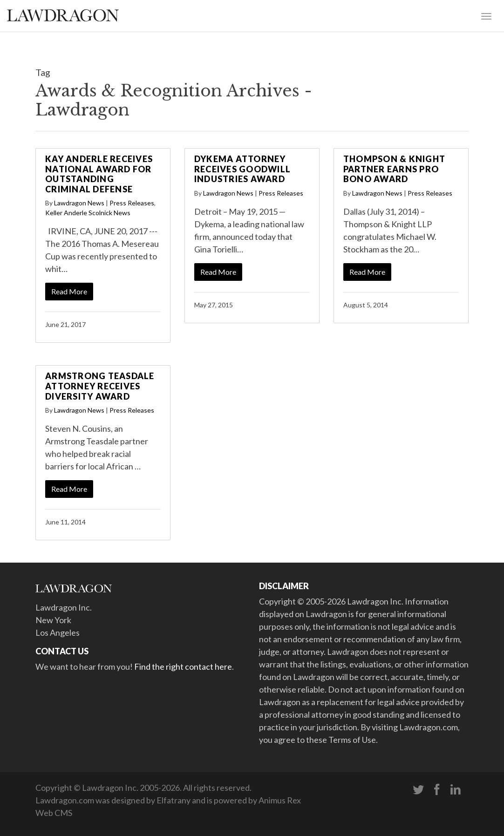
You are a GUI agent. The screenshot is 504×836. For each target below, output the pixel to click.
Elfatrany (174, 800)
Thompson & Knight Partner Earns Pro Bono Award (394, 169)
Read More (69, 291)
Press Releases (132, 203)
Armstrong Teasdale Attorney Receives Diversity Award (100, 386)
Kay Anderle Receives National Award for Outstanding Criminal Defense (99, 174)
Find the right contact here (183, 666)
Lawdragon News (79, 203)
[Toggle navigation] (486, 15)
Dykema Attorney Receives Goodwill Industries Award (242, 169)
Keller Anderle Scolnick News (88, 213)
